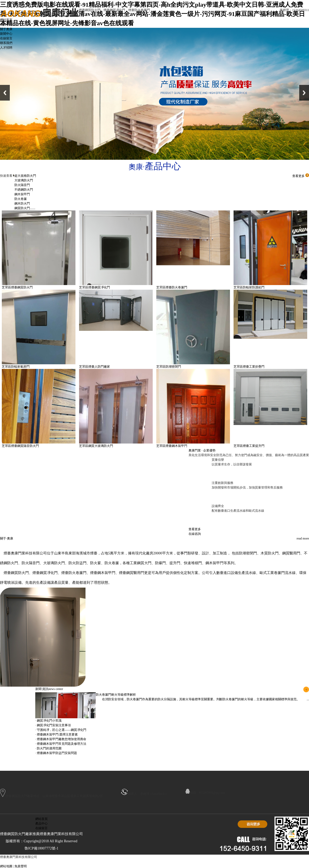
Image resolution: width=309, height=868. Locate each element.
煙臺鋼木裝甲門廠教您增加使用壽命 (62, 739)
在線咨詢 (195, 534)
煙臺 (112, 862)
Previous (5, 93)
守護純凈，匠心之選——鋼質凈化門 (62, 730)
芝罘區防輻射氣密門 (16, 367)
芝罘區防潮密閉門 (169, 367)
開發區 (165, 862)
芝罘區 (131, 862)
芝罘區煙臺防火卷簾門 (172, 287)
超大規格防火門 (25, 176)
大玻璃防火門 (24, 180)
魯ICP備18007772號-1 (41, 848)
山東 (95, 862)
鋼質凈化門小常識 (49, 721)
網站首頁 (41, 819)
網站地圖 (6, 866)
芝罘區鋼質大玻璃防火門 (96, 446)
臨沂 (53, 862)
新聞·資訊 (49, 689)
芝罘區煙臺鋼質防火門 (17, 287)
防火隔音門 (22, 185)
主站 (19, 862)
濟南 (44, 862)
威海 (87, 862)
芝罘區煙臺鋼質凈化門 (95, 287)
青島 (36, 862)
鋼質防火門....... (25, 208)
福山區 (142, 862)
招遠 (70, 862)
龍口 (61, 862)
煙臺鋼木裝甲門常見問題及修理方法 (62, 744)
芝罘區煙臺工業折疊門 (249, 367)
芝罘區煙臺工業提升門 (249, 446)
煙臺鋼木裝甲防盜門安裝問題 (57, 753)
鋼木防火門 (22, 203)
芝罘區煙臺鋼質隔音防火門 (20, 446)
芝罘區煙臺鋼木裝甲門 (172, 446)
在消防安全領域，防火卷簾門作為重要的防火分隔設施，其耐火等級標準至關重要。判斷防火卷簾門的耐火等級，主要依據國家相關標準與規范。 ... (202, 699)
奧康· (155, 167)
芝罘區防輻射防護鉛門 (249, 287)
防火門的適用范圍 (49, 748)
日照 (121, 862)
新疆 (27, 862)
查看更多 (301, 176)
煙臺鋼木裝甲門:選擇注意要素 (57, 734)
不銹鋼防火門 (24, 190)
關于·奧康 (7, 538)
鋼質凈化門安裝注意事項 (54, 725)
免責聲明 (21, 866)
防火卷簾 (21, 199)
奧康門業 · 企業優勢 (202, 450)
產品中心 (41, 823)
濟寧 (78, 862)
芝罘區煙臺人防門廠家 (95, 367)
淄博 (104, 862)
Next (304, 93)
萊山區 (154, 862)
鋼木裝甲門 (22, 194)
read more (303, 538)
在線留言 (41, 828)
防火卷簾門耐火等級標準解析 (116, 695)
